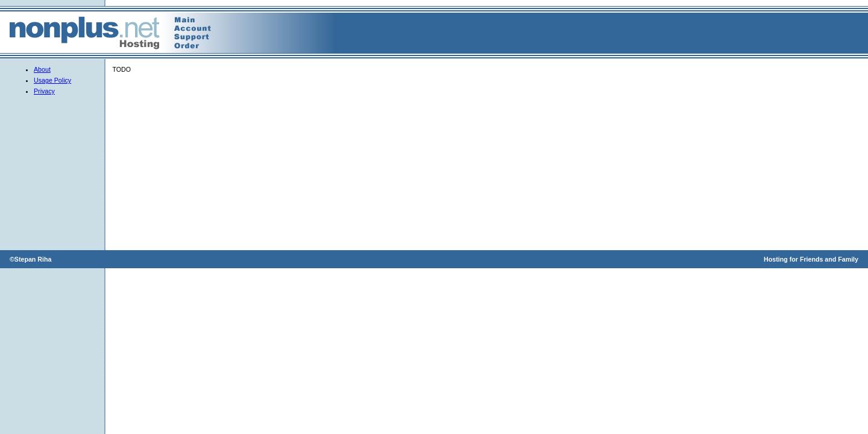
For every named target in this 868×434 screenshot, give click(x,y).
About (42, 69)
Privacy (44, 91)
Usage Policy (52, 80)
